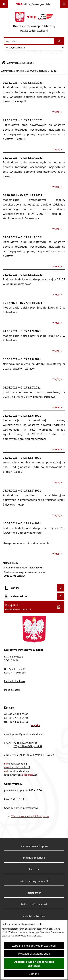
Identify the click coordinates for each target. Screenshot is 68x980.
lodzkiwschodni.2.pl (21, 775)
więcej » (57, 112)
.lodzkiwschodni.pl (16, 764)
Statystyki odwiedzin (34, 916)
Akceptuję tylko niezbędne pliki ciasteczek (34, 964)
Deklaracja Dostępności (34, 904)
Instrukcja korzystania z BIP (34, 881)
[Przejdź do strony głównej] (34, 23)
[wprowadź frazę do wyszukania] (29, 41)
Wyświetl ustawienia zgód (34, 954)
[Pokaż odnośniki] (4, 4)
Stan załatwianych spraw (34, 846)
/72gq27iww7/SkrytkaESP (28, 746)
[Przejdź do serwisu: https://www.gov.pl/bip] (34, 4)
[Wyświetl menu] (64, 4)
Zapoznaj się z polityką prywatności (34, 946)
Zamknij (34, 974)
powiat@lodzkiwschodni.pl (27, 734)
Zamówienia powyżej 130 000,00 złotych (24, 71)
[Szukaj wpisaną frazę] (59, 41)
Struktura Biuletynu (34, 858)
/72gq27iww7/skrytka (25, 743)
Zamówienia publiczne (20, 63)
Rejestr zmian (34, 893)
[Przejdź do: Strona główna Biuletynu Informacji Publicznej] (4, 63)
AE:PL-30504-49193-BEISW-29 (37, 755)
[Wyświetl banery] (61, 588)
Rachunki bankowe (15, 681)
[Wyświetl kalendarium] (61, 596)
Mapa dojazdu (12, 690)
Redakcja (34, 869)
